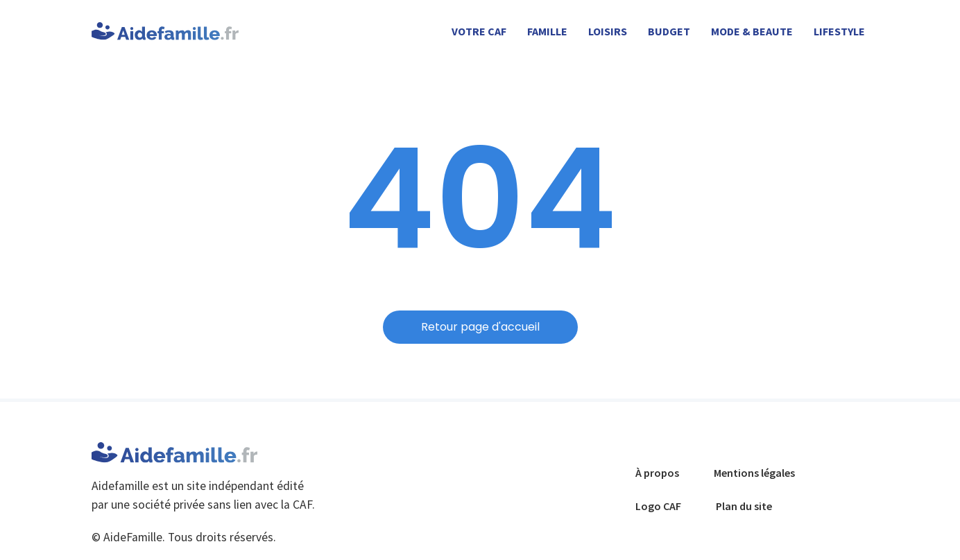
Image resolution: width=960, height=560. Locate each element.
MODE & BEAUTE (752, 31)
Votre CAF (479, 31)
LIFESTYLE (839, 31)
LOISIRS (608, 31)
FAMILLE (547, 31)
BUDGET (669, 31)
